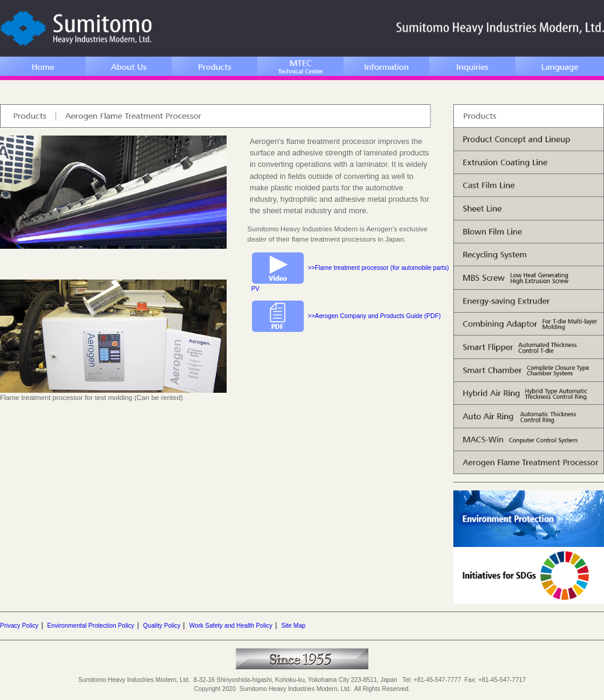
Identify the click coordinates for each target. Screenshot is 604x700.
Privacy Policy (19, 626)
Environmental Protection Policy (91, 626)
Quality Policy (162, 626)
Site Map (293, 626)
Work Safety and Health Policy (231, 626)
